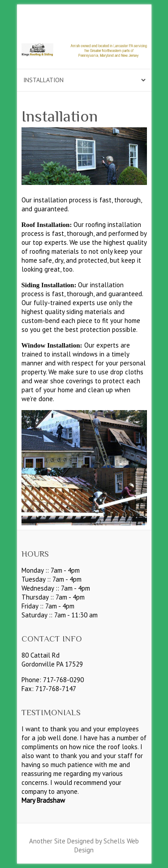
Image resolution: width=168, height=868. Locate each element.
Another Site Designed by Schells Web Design (84, 845)
